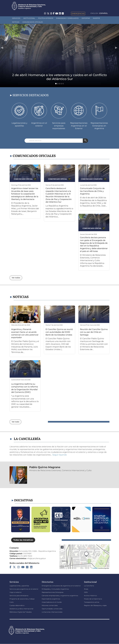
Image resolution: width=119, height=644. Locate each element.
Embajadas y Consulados (67, 18)
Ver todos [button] (16, 278)
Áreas (86, 589)
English (94, 13)
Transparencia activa (92, 602)
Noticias (16, 22)
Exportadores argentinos (51, 599)
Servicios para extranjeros (19, 596)
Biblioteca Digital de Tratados (21, 612)
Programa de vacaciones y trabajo (22, 599)
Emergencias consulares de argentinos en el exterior (61, 586)
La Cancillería (89, 586)
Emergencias (78, 14)
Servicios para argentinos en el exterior (24, 589)
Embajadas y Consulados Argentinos (55, 589)
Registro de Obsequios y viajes (95, 605)
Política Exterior (46, 18)
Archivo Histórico (90, 596)
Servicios (16, 18)
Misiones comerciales (50, 605)
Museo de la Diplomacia (93, 599)
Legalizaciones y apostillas (19, 586)
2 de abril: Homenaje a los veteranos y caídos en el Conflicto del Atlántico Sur (59, 77)
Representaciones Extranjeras (53, 592)
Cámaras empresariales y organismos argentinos (60, 596)
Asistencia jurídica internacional (21, 609)
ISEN (86, 592)
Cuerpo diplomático (17, 605)
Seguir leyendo (60, 455)
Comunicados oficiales (33, 22)
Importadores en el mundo (52, 602)
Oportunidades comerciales (52, 609)
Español (104, 13)
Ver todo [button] (15, 422)
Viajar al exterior (16, 592)
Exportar (86, 18)
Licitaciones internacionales (52, 612)
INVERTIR (96, 18)
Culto (12, 602)
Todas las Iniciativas (23, 540)
